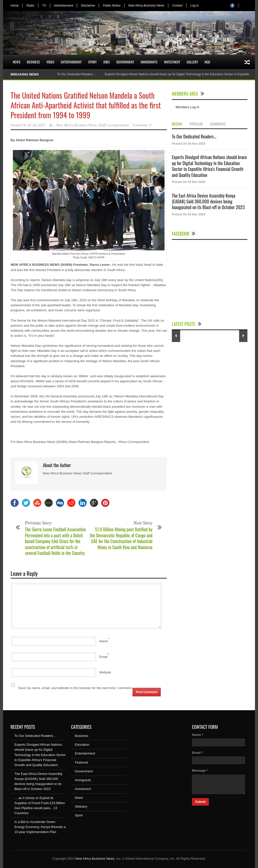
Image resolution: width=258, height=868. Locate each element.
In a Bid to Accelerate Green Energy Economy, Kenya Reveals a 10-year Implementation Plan (40, 827)
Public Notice (112, 6)
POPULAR (196, 124)
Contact (177, 6)
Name (104, 641)
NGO (207, 62)
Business (33, 62)
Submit (200, 802)
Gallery (192, 62)
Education (82, 745)
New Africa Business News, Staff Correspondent (92, 125)
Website (105, 672)
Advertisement (64, 6)
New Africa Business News (146, 6)
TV (44, 6)
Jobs (107, 62)
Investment (172, 62)
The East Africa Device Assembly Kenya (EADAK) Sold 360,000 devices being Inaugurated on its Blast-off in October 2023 (208, 201)
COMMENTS (218, 124)
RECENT (177, 124)
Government (125, 62)
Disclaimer (88, 6)
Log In (195, 6)
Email (103, 657)
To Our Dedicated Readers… (77, 74)
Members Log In (187, 107)
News (17, 62)
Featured (81, 762)
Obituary (81, 806)
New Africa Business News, (95, 859)
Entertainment (71, 62)
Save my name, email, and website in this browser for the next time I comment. (75, 688)
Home (15, 6)
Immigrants (149, 62)
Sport (92, 62)
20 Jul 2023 (36, 125)
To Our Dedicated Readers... (194, 136)
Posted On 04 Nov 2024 (189, 144)
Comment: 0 (142, 125)
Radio (30, 6)
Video (50, 62)
